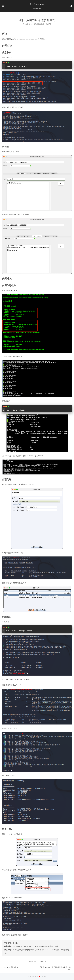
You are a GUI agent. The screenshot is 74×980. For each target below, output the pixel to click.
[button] (3, 6)
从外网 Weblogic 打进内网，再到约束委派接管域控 (55, 968)
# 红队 (36, 962)
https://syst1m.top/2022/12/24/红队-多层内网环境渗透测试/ (36, 946)
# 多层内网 (43, 962)
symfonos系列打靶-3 (10, 967)
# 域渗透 (30, 962)
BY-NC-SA (47, 950)
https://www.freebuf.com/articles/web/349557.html (29, 39)
